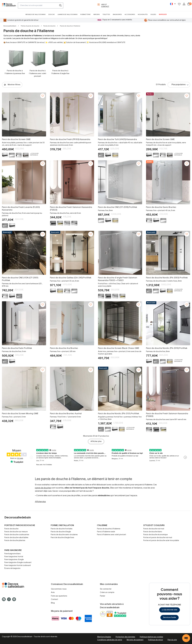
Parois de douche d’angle (61, 532)
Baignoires (117, 14)
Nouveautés (143, 14)
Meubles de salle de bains (35, 14)
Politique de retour (156, 640)
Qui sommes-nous (59, 589)
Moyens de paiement (135, 640)
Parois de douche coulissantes (17, 535)
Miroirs (97, 14)
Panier (103, 596)
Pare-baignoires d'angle (14, 560)
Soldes (153, 14)
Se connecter (106, 589)
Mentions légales (104, 637)
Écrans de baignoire (12, 568)
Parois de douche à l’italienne (109, 529)
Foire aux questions (59, 596)
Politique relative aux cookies (151, 637)
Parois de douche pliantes (15, 541)
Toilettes (106, 14)
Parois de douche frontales (62, 529)
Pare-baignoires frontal (14, 557)
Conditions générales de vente (110, 640)
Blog (53, 603)
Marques (163, 14)
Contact (55, 599)
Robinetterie (85, 14)
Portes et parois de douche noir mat (158, 538)
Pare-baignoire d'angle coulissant (18, 563)
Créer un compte (107, 592)
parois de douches (43, 488)
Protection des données (125, 637)
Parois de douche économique (155, 535)
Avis (53, 592)
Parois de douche (49, 26)
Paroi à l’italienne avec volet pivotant (112, 535)
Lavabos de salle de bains (68, 14)
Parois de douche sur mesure (16, 532)
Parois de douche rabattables (16, 538)
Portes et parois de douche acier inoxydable (161, 541)
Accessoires (130, 14)
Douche (52, 14)
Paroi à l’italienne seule (106, 532)
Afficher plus (96, 441)
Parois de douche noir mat (154, 529)
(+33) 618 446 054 (170, 610)
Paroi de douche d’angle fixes (62, 538)
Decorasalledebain (10, 26)
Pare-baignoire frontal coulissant (18, 566)
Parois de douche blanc (153, 532)
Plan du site (172, 640)
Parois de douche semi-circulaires (64, 535)
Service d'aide (170, 617)
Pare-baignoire (13, 550)
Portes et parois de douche (30, 26)
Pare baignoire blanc (13, 554)
